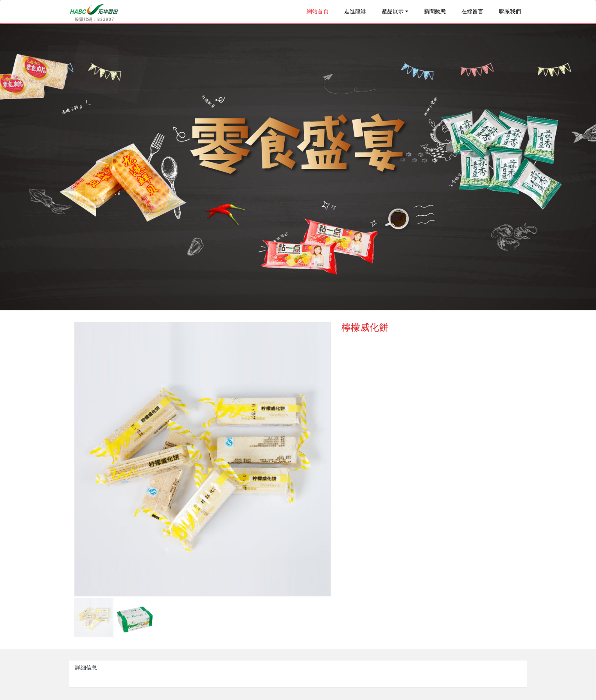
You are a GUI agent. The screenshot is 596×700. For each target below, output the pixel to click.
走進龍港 (355, 12)
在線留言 (472, 12)
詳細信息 (86, 668)
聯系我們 (510, 12)
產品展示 (393, 12)
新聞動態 (435, 12)
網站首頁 (318, 12)
